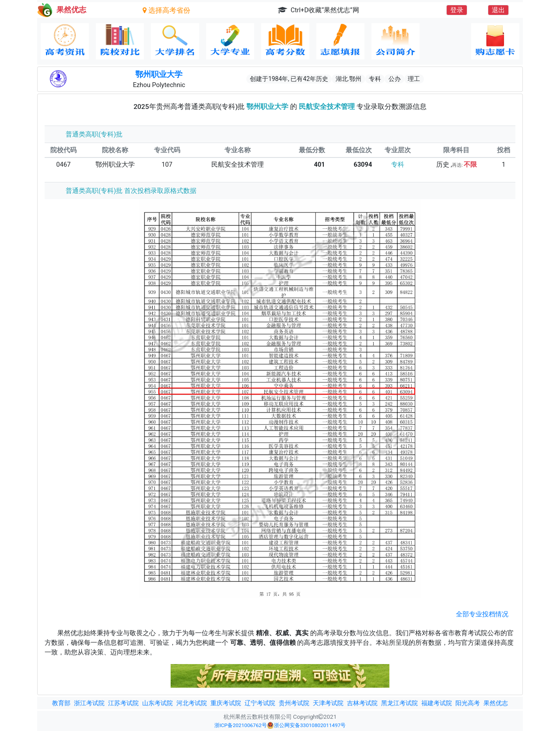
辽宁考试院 (260, 703)
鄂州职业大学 (159, 74)
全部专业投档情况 (482, 614)
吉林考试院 (362, 703)
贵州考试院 (294, 703)
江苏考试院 (123, 703)
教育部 (61, 703)
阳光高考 (468, 703)
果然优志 (496, 703)
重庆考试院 (226, 703)
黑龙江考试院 (399, 703)
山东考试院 (157, 703)
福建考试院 (437, 703)
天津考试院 (328, 703)
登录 (457, 10)
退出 (498, 10)
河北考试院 (192, 703)
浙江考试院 (89, 703)
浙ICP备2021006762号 (241, 725)
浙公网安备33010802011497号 (306, 725)
